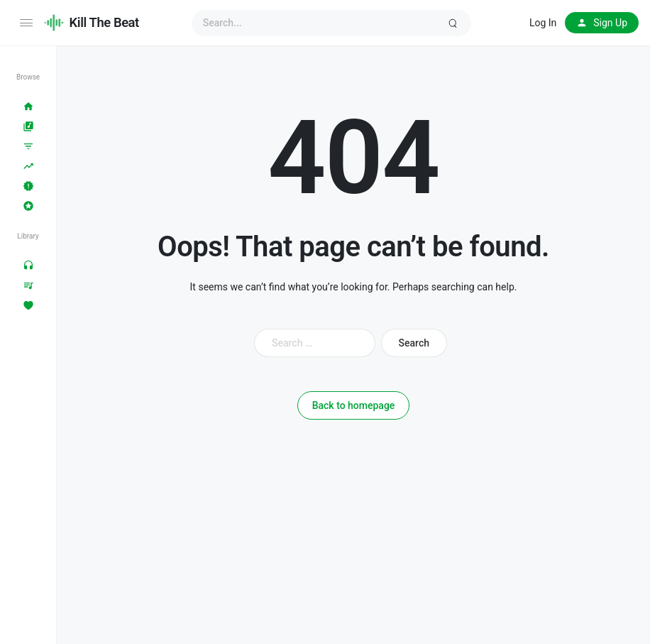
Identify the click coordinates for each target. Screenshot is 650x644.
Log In (543, 23)
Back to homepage (354, 405)
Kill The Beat (104, 22)
